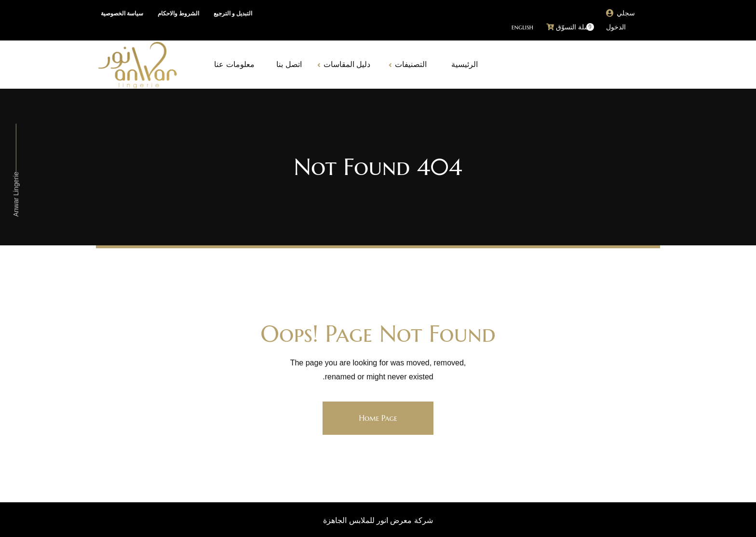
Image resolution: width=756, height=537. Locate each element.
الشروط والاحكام (178, 13)
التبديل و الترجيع (233, 13)
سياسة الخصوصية (122, 13)
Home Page (378, 418)
